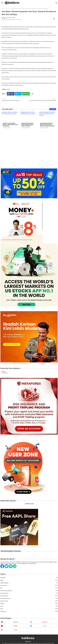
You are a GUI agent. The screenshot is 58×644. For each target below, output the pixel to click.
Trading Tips (29, 611)
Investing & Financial (29, 598)
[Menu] (2, 3)
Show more (53, 109)
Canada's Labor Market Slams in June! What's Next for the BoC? (10, 125)
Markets (7, 8)
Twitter (19, 94)
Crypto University (29, 583)
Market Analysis (29, 601)
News (29, 606)
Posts (3, 371)
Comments (5, 373)
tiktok (16, 630)
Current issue (29, 585)
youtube (16, 626)
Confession (29, 578)
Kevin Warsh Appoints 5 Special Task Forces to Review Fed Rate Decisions (47, 125)
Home (3, 8)
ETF (29, 588)
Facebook (12, 94)
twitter (45, 626)
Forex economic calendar (29, 591)
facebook (16, 622)
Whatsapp (27, 94)
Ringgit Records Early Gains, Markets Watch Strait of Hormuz (27, 125)
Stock (29, 609)
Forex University (29, 593)
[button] (56, 3)
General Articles (29, 596)
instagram (45, 622)
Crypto (29, 580)
